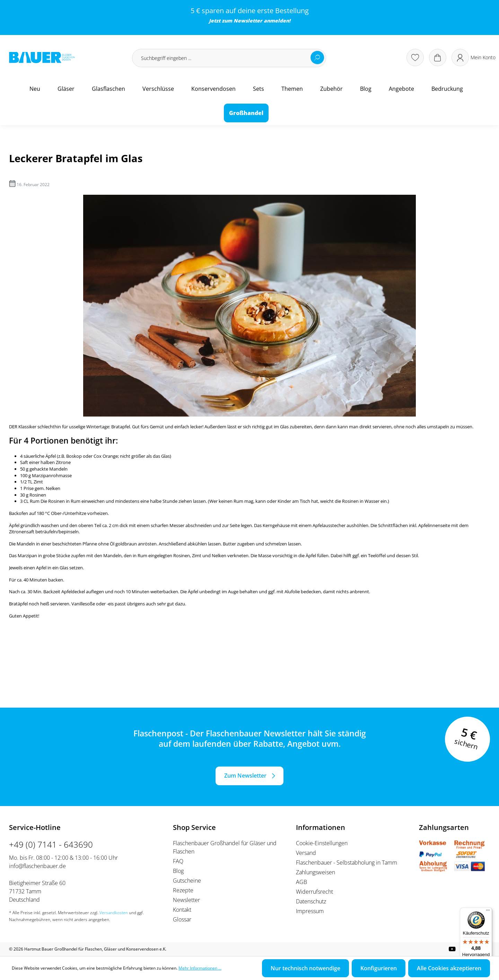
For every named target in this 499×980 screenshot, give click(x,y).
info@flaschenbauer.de (37, 866)
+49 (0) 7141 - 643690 (51, 844)
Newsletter (248, 21)
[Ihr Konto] (474, 58)
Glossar (182, 919)
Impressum (310, 911)
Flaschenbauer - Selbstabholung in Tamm (347, 863)
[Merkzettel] (415, 58)
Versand (306, 853)
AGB (301, 882)
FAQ (178, 861)
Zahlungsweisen (316, 872)
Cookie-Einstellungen (322, 843)
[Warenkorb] (438, 58)
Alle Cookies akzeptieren (449, 968)
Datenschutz (311, 901)
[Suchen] (317, 58)
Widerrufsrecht (314, 892)
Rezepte (183, 890)
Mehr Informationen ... (200, 968)
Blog (178, 871)
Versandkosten (114, 913)
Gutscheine (187, 881)
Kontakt (182, 910)
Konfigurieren (379, 968)
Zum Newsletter (245, 776)
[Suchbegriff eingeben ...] (229, 58)
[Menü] (488, 912)
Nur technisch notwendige (305, 968)
